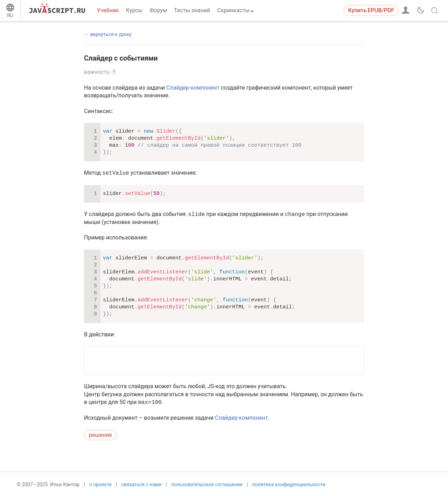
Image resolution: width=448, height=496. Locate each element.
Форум (158, 10)
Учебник (108, 10)
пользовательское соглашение (207, 484)
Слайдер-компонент (193, 88)
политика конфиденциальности (289, 484)
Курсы (134, 10)
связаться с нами (141, 484)
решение (100, 435)
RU (10, 15)
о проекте (100, 484)
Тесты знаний (192, 10)
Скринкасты (233, 10)
